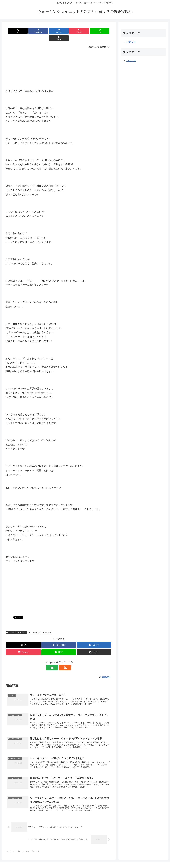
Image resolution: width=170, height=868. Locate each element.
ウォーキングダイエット (16, 625)
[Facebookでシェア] (32, 31)
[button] (103, 31)
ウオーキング (35, 625)
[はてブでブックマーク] (50, 31)
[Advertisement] (59, 62)
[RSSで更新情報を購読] (62, 660)
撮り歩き (47, 625)
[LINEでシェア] (86, 31)
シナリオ (131, 42)
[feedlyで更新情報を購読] (56, 660)
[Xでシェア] (14, 31)
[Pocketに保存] (68, 31)
